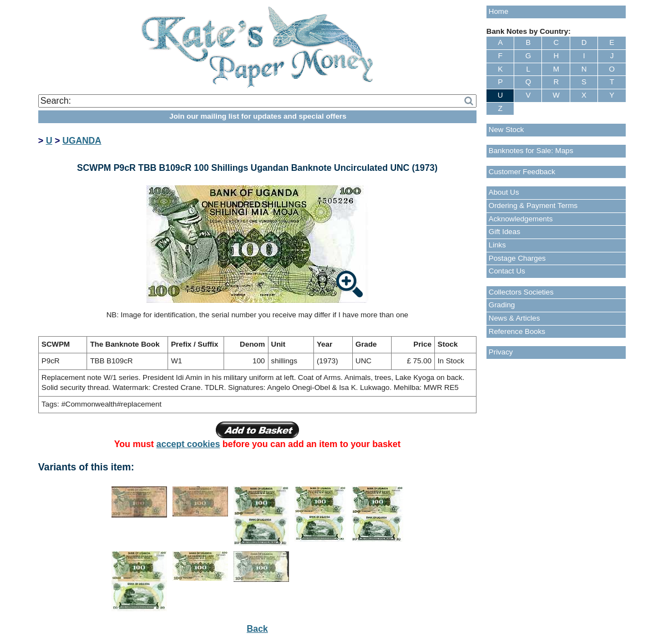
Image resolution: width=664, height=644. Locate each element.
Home (499, 11)
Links (497, 245)
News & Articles (515, 318)
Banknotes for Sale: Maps (531, 151)
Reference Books (517, 331)
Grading (502, 305)
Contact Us (507, 271)
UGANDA (82, 141)
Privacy (501, 352)
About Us (504, 192)
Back (257, 629)
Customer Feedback (522, 172)
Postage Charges (517, 258)
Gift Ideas (505, 232)
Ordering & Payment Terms (533, 206)
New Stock (506, 130)
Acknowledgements (521, 219)
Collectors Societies (521, 292)
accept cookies (188, 444)
